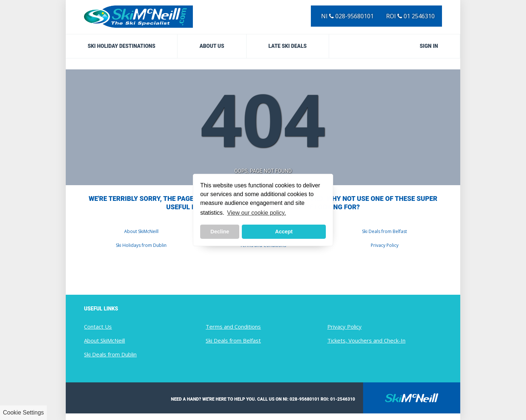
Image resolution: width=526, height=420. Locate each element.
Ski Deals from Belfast (384, 231)
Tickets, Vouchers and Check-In (366, 340)
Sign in (429, 46)
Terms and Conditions (233, 327)
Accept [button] (284, 232)
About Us (212, 46)
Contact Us (98, 327)
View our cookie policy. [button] (257, 213)
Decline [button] (220, 232)
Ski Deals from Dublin (110, 354)
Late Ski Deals (288, 46)
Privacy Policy (385, 245)
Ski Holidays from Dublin (141, 245)
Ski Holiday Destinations (121, 46)
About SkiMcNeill (141, 231)
